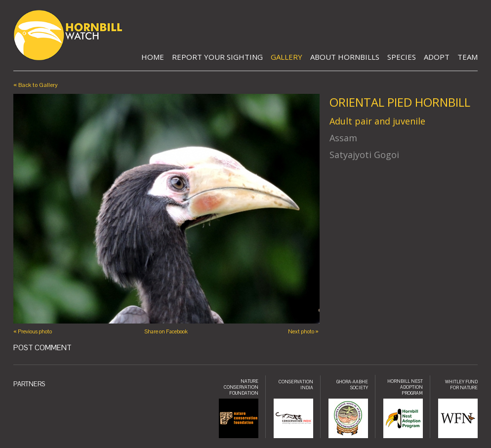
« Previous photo (33, 331)
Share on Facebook (166, 331)
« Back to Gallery (36, 85)
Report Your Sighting (217, 57)
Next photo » (303, 331)
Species (402, 57)
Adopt (437, 57)
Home (153, 57)
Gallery (286, 57)
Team (468, 57)
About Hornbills (345, 57)
